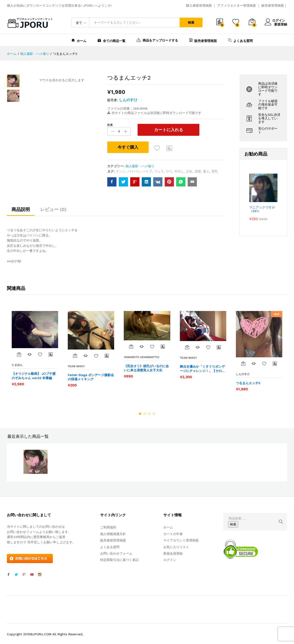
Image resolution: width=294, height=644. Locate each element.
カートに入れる (161, 130)
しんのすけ (128, 100)
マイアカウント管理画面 (181, 539)
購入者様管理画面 (199, 6)
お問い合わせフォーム (116, 552)
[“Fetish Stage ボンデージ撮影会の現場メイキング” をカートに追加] (75, 355)
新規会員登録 (173, 552)
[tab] (21, 211)
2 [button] (145, 413)
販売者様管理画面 (113, 539)
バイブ (147, 170)
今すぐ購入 (128, 146)
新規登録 (281, 24)
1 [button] (140, 413)
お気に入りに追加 (157, 147)
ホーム (79, 40)
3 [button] (149, 413)
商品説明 (21, 208)
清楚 (198, 170)
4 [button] (154, 413)
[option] (35, 347)
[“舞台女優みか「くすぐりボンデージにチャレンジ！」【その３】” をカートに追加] (187, 346)
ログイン (276, 21)
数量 (110, 125)
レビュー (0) (53, 208)
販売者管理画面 (273, 6)
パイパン (134, 170)
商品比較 (170, 147)
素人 (206, 170)
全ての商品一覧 (112, 40)
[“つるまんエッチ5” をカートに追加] (243, 363)
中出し (179, 170)
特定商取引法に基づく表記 (119, 559)
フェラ (159, 170)
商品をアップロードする (157, 40)
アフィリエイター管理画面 (237, 6)
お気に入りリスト (176, 546)
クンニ (121, 170)
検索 (191, 22)
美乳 (215, 170)
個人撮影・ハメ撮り (140, 165)
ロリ (169, 170)
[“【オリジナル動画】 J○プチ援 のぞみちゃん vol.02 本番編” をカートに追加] (19, 353)
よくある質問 (240, 40)
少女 (189, 170)
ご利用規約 (108, 526)
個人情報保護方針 (113, 533)
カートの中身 (173, 533)
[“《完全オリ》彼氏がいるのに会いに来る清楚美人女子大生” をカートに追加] (131, 346)
